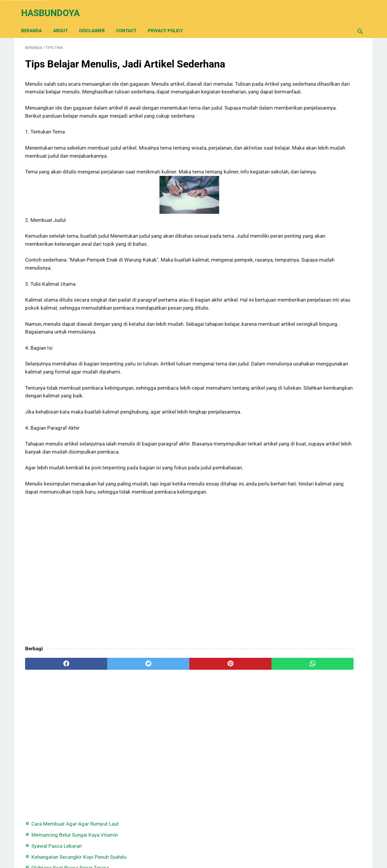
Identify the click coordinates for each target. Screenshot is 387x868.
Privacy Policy (169, 21)
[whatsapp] (223, 698)
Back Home (193, 845)
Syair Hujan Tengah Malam (308, 125)
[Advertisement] (138, 605)
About (64, 21)
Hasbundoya (54, 7)
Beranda (35, 21)
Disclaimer (96, 21)
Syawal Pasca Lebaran (304, 84)
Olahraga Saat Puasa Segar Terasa (317, 114)
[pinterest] (166, 698)
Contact (130, 21)
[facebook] (53, 698)
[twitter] (110, 698)
